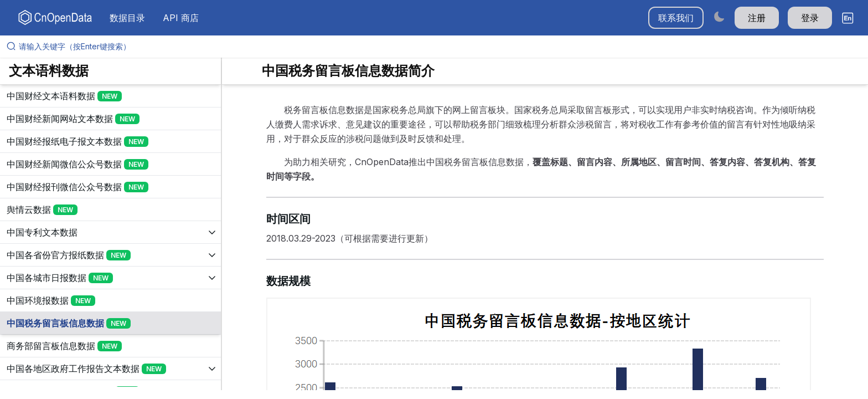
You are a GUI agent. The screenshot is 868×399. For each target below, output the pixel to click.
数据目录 (127, 18)
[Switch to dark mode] (719, 16)
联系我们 (676, 18)
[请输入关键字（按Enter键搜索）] (438, 47)
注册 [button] (757, 18)
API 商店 (181, 18)
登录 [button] (810, 18)
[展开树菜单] (110, 96)
